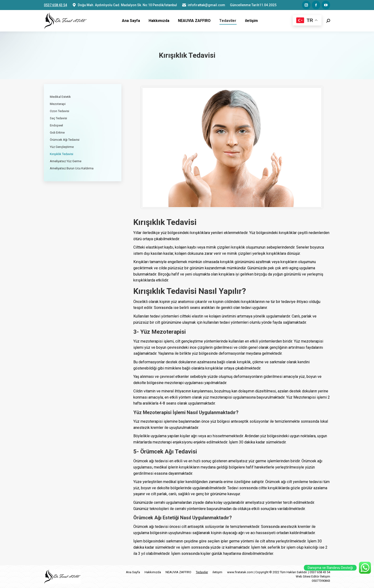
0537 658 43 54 (55, 5)
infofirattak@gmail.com (203, 5)
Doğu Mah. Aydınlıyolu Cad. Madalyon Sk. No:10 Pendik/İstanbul (124, 5)
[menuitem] (131, 21)
